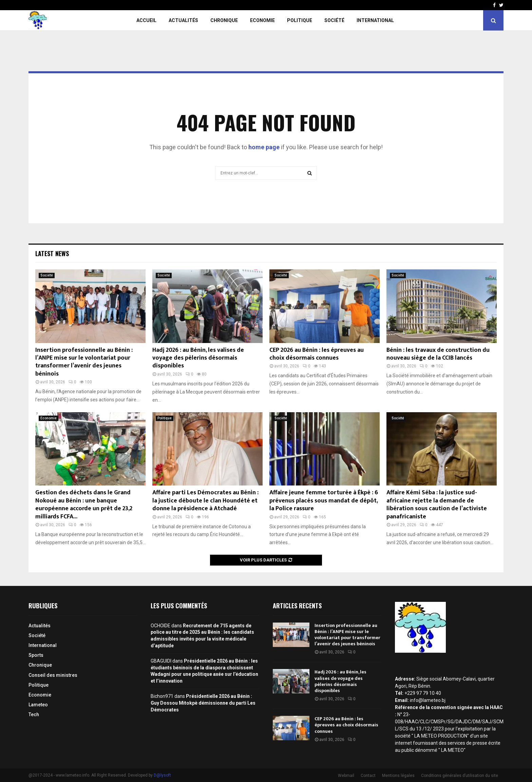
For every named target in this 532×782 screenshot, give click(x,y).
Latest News (52, 253)
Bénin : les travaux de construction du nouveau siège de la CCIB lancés (438, 354)
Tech (34, 714)
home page (264, 147)
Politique (300, 20)
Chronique (224, 20)
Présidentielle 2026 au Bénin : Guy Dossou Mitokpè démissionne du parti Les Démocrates (203, 703)
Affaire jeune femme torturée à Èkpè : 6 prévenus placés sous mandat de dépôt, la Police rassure (324, 501)
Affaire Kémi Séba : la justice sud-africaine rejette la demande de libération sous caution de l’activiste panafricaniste (437, 504)
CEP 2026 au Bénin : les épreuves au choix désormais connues (317, 354)
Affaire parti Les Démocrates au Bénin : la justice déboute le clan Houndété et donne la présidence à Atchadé (205, 501)
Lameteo (38, 705)
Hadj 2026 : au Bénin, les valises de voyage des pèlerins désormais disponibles (198, 358)
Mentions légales (398, 776)
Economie (262, 20)
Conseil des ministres (53, 675)
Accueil (146, 20)
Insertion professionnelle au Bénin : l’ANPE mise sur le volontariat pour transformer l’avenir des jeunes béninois (84, 362)
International (375, 20)
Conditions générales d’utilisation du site (460, 776)
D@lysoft (162, 775)
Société (334, 20)
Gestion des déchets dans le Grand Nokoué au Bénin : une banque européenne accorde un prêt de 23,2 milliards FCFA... (84, 504)
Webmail (346, 776)
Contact (368, 776)
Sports (36, 655)
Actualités (183, 20)
